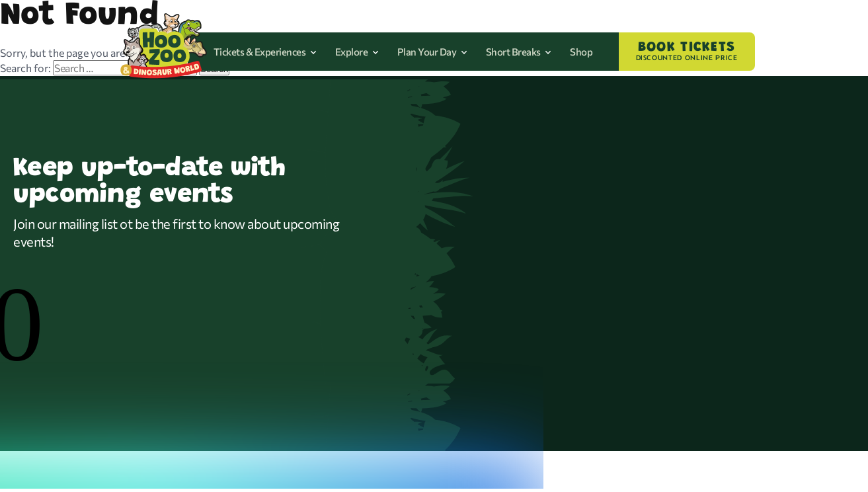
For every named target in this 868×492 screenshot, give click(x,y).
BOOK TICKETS (687, 52)
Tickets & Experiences (265, 52)
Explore (357, 52)
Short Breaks (519, 52)
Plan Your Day (432, 52)
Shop (581, 52)
